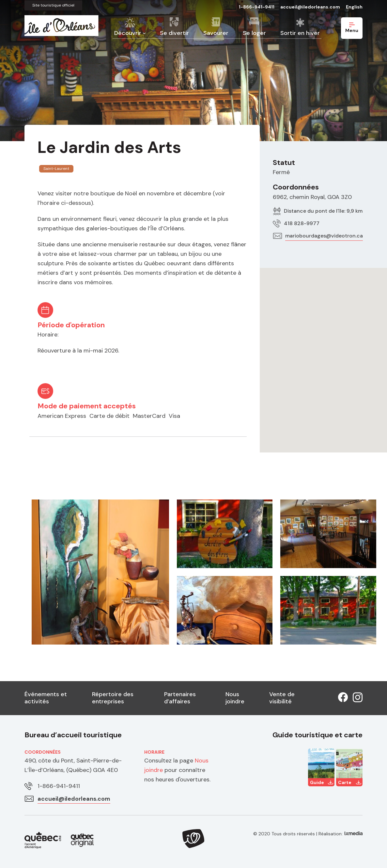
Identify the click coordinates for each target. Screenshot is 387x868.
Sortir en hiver (300, 33)
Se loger (254, 33)
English (354, 7)
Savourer (216, 33)
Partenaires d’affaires (180, 698)
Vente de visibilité (282, 698)
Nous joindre (235, 698)
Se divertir (174, 33)
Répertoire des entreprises (113, 698)
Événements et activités (46, 698)
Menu (352, 28)
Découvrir (128, 33)
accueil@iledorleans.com (310, 7)
